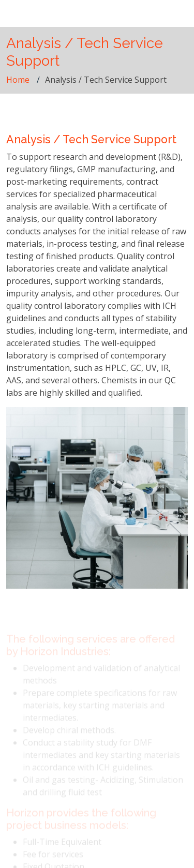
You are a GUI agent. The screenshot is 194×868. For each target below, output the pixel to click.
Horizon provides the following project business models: (81, 823)
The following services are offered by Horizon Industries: (91, 649)
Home (18, 80)
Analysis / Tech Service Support (91, 139)
